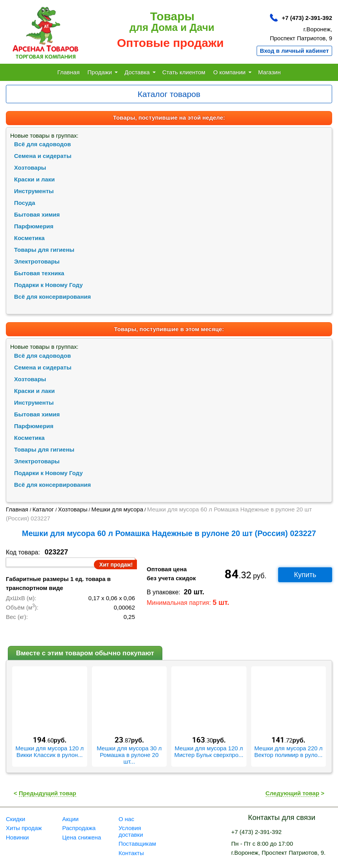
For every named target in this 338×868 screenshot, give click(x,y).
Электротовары (37, 261)
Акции (70, 819)
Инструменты (34, 191)
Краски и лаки (34, 179)
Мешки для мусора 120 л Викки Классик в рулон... (49, 751)
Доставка (140, 72)
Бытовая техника (39, 273)
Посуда (25, 203)
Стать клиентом (184, 72)
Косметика (29, 238)
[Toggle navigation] (169, 94)
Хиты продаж (24, 828)
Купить (305, 575)
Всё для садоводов (42, 144)
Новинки (17, 837)
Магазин (270, 72)
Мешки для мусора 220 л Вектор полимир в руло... (289, 751)
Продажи (103, 72)
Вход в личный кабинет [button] (294, 51)
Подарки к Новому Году (49, 285)
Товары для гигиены (44, 250)
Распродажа (79, 828)
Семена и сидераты (43, 156)
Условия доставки (131, 831)
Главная (68, 72)
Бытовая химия (37, 214)
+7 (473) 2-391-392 (307, 18)
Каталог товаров (169, 94)
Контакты (131, 853)
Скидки (15, 819)
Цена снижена (82, 837)
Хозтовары (30, 168)
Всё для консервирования (52, 297)
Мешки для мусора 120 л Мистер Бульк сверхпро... (209, 751)
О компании (232, 72)
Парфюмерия (34, 226)
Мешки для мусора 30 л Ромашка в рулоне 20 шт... (129, 755)
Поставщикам (137, 844)
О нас (126, 819)
